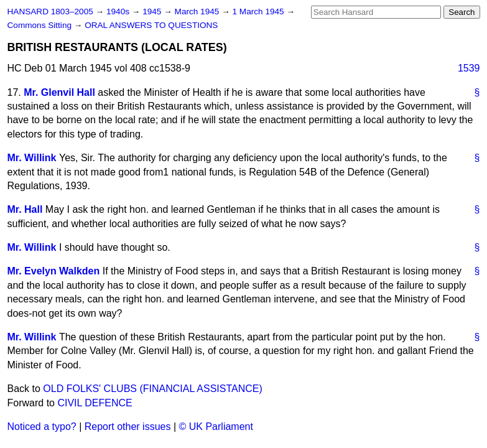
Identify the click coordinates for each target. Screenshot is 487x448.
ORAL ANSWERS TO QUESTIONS (151, 25)
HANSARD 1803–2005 (50, 12)
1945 (153, 12)
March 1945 (198, 12)
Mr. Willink (32, 158)
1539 (469, 68)
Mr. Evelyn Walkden (54, 271)
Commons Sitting (41, 25)
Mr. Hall (25, 209)
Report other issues (128, 427)
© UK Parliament (216, 427)
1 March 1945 (260, 12)
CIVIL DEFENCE (95, 403)
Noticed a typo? (42, 427)
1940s (119, 12)
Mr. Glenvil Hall (59, 92)
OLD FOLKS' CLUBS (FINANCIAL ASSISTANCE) (152, 389)
